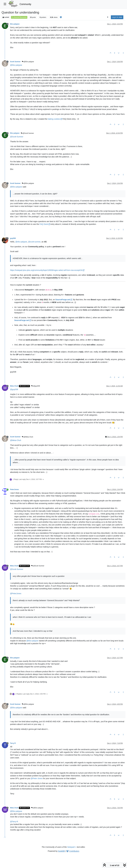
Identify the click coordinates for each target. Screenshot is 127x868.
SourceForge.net (64, 300)
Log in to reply (117, 17)
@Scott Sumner (27, 133)
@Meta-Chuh (16, 440)
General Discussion (19, 17)
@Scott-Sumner (17, 137)
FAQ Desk (45, 224)
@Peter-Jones (37, 778)
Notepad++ (72, 847)
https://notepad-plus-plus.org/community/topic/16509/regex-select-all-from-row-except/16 (47, 270)
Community (25, 4)
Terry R (13, 743)
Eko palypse (15, 24)
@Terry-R (14, 822)
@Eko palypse (28, 62)
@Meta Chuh (27, 437)
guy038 (13, 238)
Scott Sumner (15, 62)
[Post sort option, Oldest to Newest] (108, 17)
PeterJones (14, 489)
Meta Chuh (14, 386)
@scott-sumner (34, 242)
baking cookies (55, 119)
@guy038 (36, 386)
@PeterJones (16, 593)
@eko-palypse (21, 242)
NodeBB (61, 851)
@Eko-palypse (16, 65)
